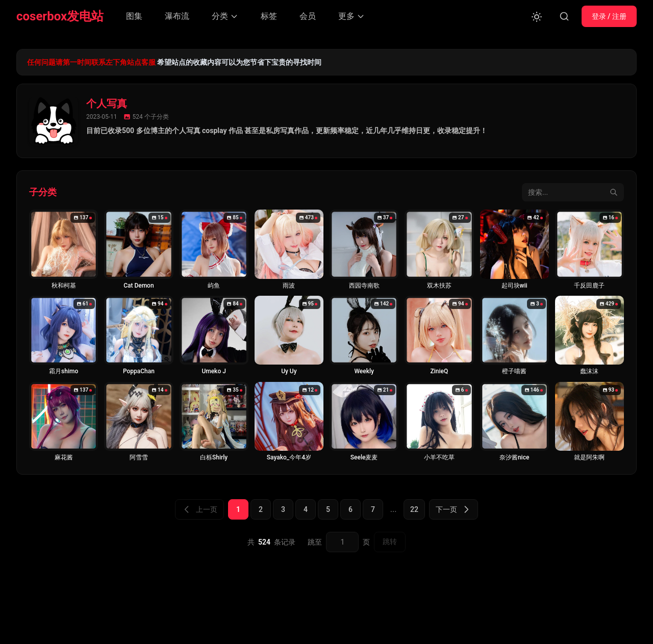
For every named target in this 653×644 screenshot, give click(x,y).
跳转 (390, 542)
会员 (308, 16)
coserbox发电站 (60, 16)
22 (414, 509)
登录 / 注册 (609, 16)
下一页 (454, 509)
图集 (134, 16)
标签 (269, 16)
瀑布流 (177, 16)
